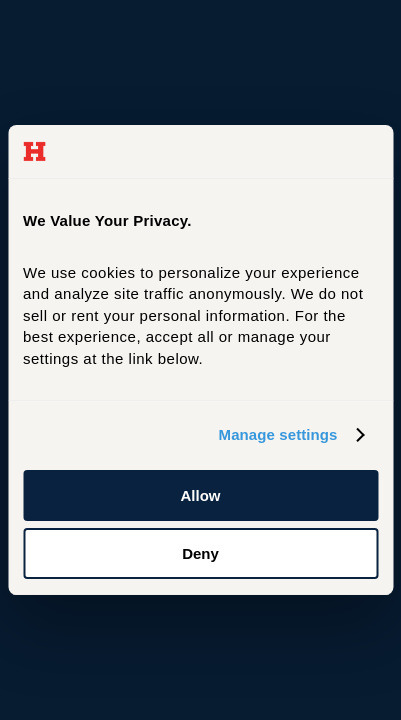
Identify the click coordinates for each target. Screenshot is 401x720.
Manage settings (278, 434)
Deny (200, 553)
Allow (201, 495)
